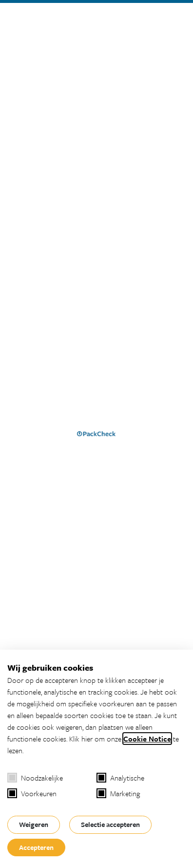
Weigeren (34, 824)
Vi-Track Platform (33, 627)
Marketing (118, 793)
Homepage (35, 436)
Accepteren (36, 847)
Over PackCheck (32, 639)
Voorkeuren (32, 793)
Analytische (120, 778)
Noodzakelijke (35, 778)
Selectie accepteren (110, 824)
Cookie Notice (147, 739)
